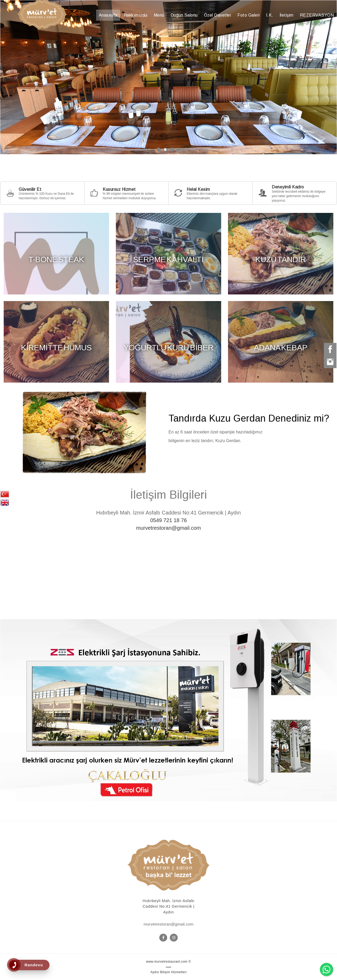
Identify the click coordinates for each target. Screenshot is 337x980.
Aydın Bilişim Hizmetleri (168, 972)
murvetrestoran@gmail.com (168, 528)
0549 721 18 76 (168, 520)
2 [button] (165, 150)
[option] (168, 77)
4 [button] (178, 150)
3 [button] (172, 150)
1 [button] (159, 150)
